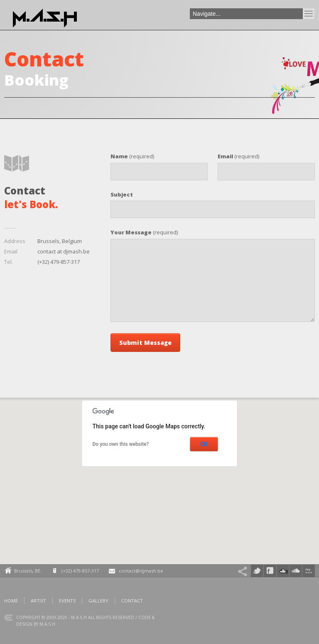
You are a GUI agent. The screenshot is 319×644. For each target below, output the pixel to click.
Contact (132, 601)
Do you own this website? (121, 444)
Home (11, 601)
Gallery (98, 601)
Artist (38, 601)
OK (204, 444)
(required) (132, 156)
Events (67, 601)
